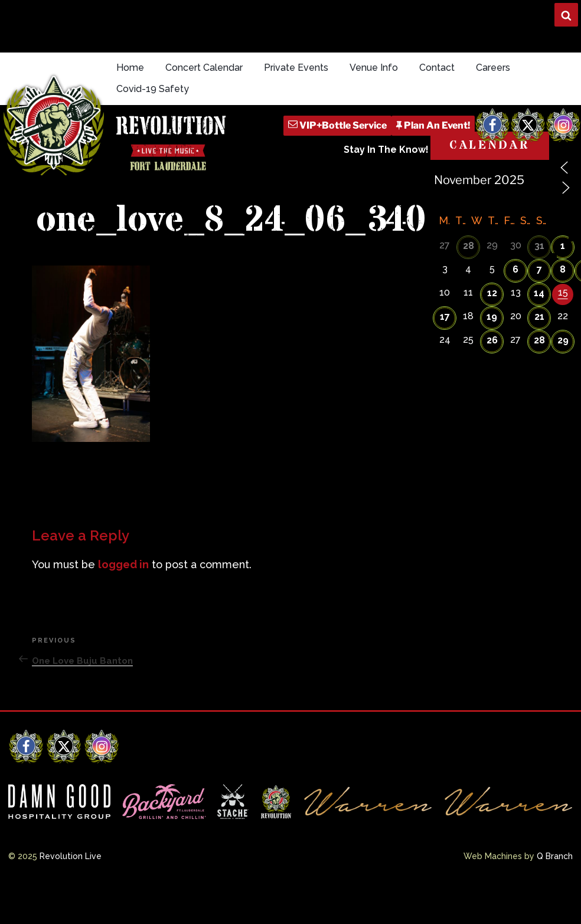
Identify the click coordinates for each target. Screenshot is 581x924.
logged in (123, 564)
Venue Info (374, 68)
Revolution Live (71, 856)
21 (539, 317)
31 (539, 246)
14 (539, 293)
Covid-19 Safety (153, 89)
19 (492, 317)
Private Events (296, 68)
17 (445, 317)
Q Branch (555, 856)
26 (492, 340)
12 (492, 293)
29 (563, 340)
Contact (437, 68)
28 (469, 246)
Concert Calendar (204, 68)
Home (130, 68)
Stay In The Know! (386, 150)
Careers (493, 68)
